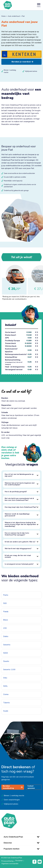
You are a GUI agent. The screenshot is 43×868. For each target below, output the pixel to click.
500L (5, 686)
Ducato (6, 661)
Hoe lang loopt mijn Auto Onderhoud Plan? (21, 507)
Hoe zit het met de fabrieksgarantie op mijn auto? (19, 475)
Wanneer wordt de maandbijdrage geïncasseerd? (17, 515)
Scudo (6, 711)
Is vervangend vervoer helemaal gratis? (19, 564)
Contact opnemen (31, 787)
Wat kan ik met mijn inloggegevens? (18, 549)
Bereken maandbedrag (13, 787)
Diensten (8, 843)
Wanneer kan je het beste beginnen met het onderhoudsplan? (20, 484)
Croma (6, 694)
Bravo (6, 620)
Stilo (5, 678)
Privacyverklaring (7, 861)
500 (5, 603)
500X (6, 653)
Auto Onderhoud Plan (13, 837)
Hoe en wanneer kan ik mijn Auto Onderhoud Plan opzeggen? (17, 534)
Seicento (7, 645)
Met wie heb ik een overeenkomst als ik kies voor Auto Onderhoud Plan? (19, 499)
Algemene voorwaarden (10, 864)
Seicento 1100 (9, 670)
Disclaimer (19, 861)
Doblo (6, 636)
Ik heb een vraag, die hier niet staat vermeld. (18, 556)
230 (5, 628)
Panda (6, 612)
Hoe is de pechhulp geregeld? (16, 492)
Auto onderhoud (14, 16)
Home (3, 16)
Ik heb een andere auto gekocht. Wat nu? (20, 542)
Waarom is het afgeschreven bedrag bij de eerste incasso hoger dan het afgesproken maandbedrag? (20, 524)
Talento (6, 703)
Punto (6, 595)
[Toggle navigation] (39, 5)
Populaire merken (12, 849)
